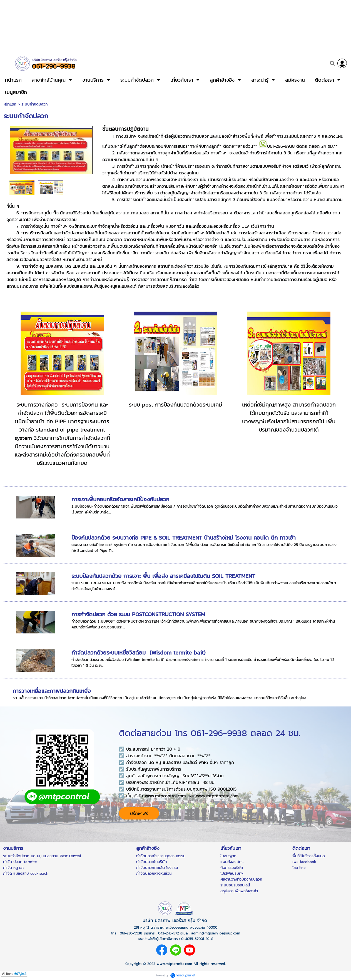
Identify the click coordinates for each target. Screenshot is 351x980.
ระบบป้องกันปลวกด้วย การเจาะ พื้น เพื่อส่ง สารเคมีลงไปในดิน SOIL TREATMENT (163, 576)
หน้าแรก (10, 104)
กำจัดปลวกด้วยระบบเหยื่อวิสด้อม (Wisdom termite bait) (139, 653)
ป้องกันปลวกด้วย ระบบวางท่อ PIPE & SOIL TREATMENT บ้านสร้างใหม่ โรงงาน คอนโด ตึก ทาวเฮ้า (184, 538)
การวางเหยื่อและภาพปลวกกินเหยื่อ (52, 691)
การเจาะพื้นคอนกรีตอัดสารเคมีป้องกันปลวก (120, 499)
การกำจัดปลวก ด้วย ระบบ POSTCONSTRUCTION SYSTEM (138, 614)
